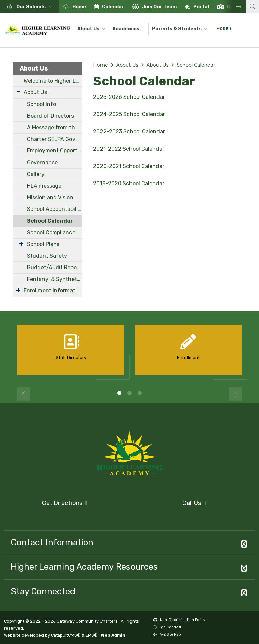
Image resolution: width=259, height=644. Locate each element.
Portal (201, 7)
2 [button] (129, 393)
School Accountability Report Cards (55, 209)
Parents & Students (180, 29)
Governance (42, 162)
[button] (36, 7)
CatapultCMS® (66, 635)
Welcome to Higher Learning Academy (53, 81)
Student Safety (47, 256)
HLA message (44, 186)
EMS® (92, 635)
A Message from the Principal (55, 127)
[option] (30, 7)
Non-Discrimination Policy (179, 621)
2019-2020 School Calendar (129, 183)
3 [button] (140, 393)
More (224, 29)
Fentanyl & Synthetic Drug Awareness (55, 279)
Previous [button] (24, 394)
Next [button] (234, 7)
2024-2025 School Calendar (129, 114)
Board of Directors (50, 116)
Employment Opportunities (55, 151)
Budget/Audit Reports (55, 267)
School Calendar (50, 221)
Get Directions (46, 505)
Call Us (170, 503)
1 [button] (119, 393)
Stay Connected (43, 591)
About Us (91, 29)
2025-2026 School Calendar (129, 97)
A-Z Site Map (167, 635)
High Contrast (169, 627)
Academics (129, 29)
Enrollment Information (53, 291)
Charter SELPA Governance (55, 139)
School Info (41, 104)
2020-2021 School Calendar (129, 166)
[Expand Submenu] (18, 92)
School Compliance (51, 233)
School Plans (43, 244)
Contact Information (52, 542)
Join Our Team (159, 7)
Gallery (36, 174)
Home (79, 7)
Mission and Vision (50, 198)
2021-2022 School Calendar (129, 149)
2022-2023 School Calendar (129, 131)
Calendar (113, 7)
